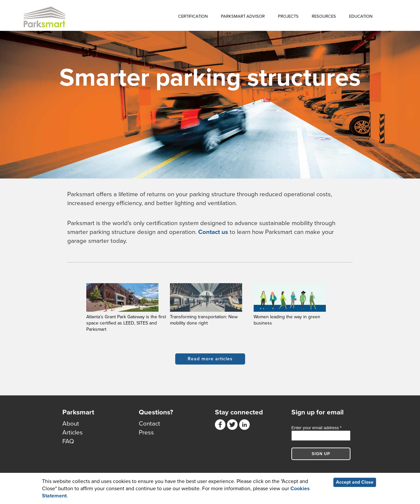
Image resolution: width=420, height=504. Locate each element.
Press (146, 432)
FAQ (68, 441)
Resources (324, 16)
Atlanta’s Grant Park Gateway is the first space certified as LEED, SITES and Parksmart (126, 323)
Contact (149, 424)
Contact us (213, 232)
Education (361, 16)
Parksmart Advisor (243, 16)
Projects (288, 16)
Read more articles (210, 359)
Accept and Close (355, 482)
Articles (73, 432)
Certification (193, 16)
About (71, 424)
